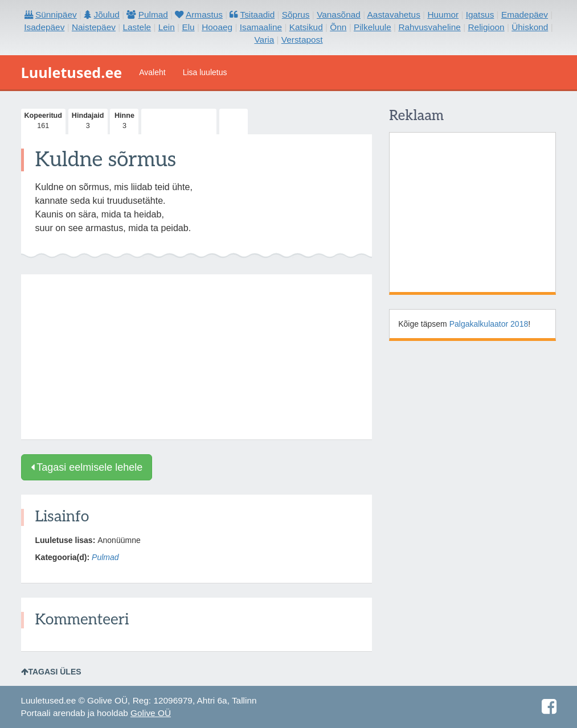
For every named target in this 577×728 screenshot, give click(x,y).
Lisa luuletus (205, 72)
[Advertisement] (197, 357)
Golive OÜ (151, 713)
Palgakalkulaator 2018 (489, 324)
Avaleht (152, 72)
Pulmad (105, 557)
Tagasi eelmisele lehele (87, 467)
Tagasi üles (51, 672)
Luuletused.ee (72, 72)
